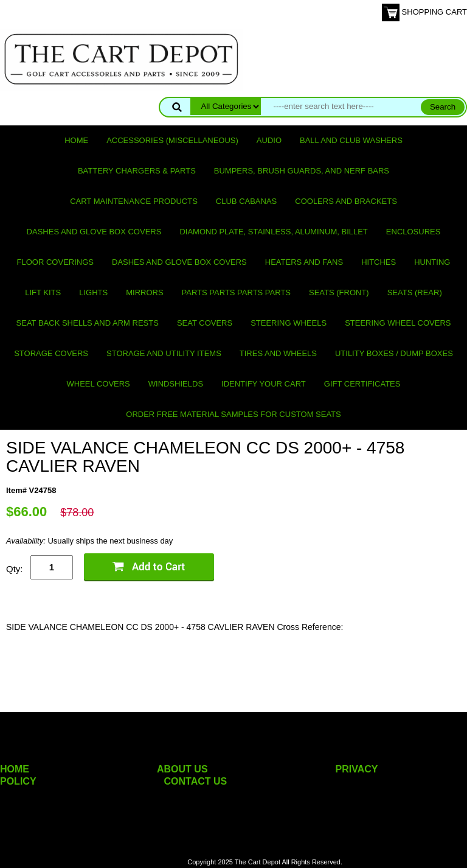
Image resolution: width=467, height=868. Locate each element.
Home (76, 140)
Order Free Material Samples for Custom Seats (233, 414)
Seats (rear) (415, 292)
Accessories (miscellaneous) (172, 140)
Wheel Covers (99, 384)
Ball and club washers (351, 140)
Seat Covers (205, 323)
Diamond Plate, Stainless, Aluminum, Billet (273, 232)
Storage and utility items (164, 353)
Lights (93, 292)
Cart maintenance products (134, 201)
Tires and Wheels (278, 353)
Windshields (176, 384)
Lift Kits (43, 292)
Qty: (15, 569)
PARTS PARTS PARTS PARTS (236, 292)
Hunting (432, 262)
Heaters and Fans (304, 262)
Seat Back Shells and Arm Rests (88, 323)
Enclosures (413, 232)
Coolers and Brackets (346, 201)
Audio (269, 140)
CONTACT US (196, 781)
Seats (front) (339, 292)
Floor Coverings (55, 262)
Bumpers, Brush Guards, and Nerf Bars (302, 171)
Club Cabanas (246, 201)
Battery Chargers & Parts (137, 171)
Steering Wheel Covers (398, 323)
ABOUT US (182, 769)
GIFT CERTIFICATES (362, 384)
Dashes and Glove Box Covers (94, 232)
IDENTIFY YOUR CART (264, 384)
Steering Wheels (289, 323)
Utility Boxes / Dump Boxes (394, 353)
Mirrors (144, 292)
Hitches (379, 262)
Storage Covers (51, 353)
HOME (15, 769)
